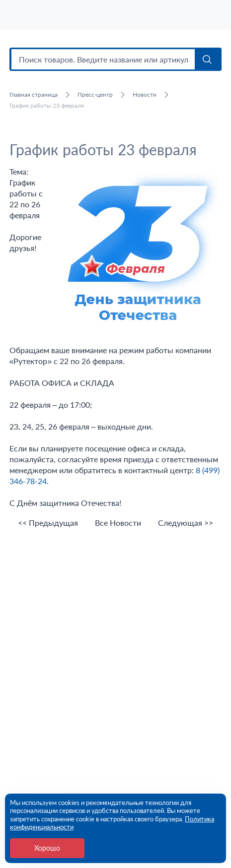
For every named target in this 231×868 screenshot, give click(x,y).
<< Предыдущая (48, 523)
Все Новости (118, 523)
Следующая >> (186, 523)
